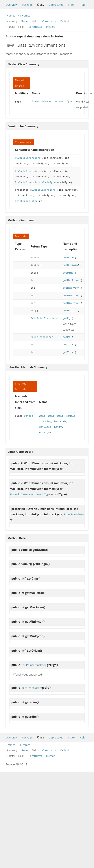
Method (64, 21)
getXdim (68, 345)
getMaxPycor (71, 288)
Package (27, 5)
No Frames (24, 16)
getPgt (67, 318)
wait (42, 416)
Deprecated (56, 5)
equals (71, 416)
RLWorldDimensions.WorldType (52, 102)
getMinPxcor (71, 296)
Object (28, 416)
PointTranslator (26, 201)
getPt (66, 337)
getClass (45, 427)
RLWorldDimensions (28, 158)
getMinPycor (71, 303)
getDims (68, 273)
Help (83, 5)
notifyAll (46, 433)
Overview (12, 5)
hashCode (60, 422)
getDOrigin (70, 265)
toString (45, 422)
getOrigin (69, 311)
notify (59, 427)
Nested (25, 21)
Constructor (49, 21)
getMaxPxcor (71, 280)
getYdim (68, 352)
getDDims (69, 258)
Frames (11, 16)
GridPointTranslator (45, 318)
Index (72, 5)
